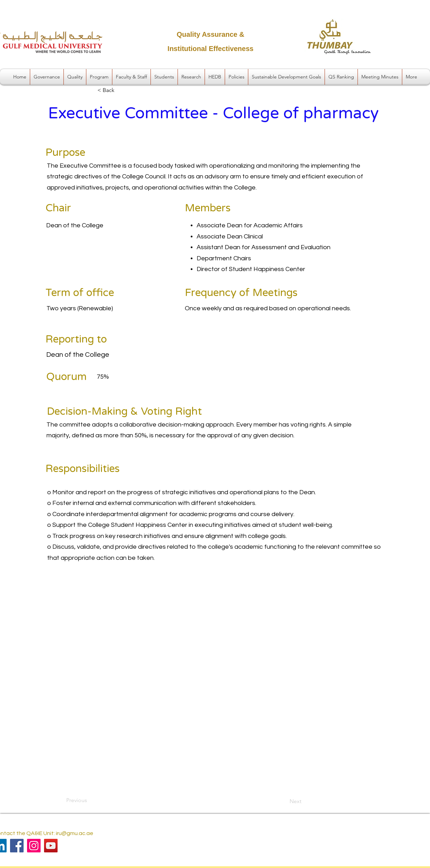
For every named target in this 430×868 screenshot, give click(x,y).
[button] (47, 77)
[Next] (284, 801)
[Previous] (89, 800)
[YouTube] (51, 846)
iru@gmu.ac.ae (75, 833)
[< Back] (120, 91)
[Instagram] (34, 846)
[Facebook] (17, 846)
